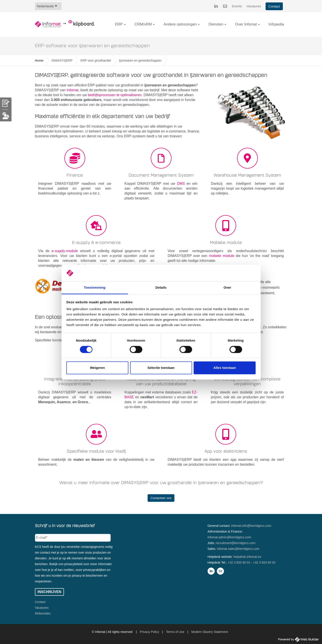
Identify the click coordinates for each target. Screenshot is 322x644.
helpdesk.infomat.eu (247, 557)
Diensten (216, 24)
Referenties (43, 613)
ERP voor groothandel (96, 60)
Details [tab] (161, 288)
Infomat (72, 90)
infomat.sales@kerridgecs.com (238, 549)
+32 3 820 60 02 (264, 562)
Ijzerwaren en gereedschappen (140, 60)
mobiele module (222, 256)
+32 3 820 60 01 (239, 562)
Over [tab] (227, 288)
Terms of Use (175, 632)
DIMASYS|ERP (62, 60)
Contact (274, 6)
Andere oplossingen (180, 24)
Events (237, 6)
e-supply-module (65, 251)
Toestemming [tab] (95, 288)
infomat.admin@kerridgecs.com (229, 537)
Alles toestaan (225, 368)
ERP (119, 24)
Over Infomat (246, 24)
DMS (182, 184)
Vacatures (254, 6)
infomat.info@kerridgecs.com (251, 526)
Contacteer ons (161, 498)
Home (39, 60)
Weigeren (97, 368)
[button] (125, 25)
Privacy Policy (149, 632)
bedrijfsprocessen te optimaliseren (115, 95)
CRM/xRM (143, 24)
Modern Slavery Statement (210, 632)
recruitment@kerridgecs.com (236, 543)
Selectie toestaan (161, 368)
